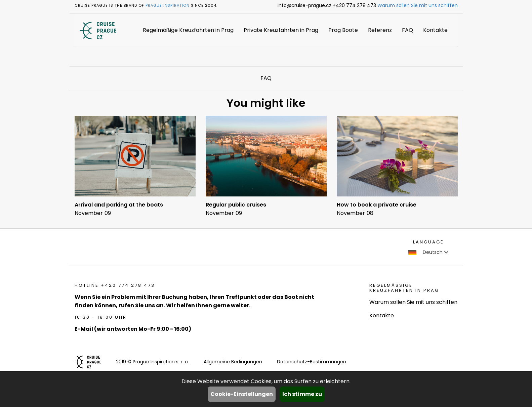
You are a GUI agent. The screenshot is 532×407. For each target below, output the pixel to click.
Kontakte (435, 30)
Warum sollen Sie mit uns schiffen (418, 5)
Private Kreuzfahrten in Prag (281, 30)
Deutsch (428, 252)
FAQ (407, 30)
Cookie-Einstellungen (242, 394)
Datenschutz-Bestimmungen (312, 362)
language (428, 242)
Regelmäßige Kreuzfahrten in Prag (188, 30)
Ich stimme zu (302, 394)
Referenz (380, 30)
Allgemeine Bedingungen (233, 362)
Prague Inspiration (168, 5)
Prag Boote (343, 30)
